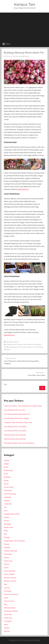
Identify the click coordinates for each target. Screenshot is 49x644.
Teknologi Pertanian (11, 611)
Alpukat (7, 460)
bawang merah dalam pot (26, 344)
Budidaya (10, 342)
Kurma (6, 521)
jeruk (6, 511)
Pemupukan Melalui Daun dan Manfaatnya (19, 443)
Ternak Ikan (8, 615)
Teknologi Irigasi (10, 608)
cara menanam (38, 347)
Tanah (6, 598)
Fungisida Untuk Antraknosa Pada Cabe (18, 423)
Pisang (6, 558)
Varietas (7, 628)
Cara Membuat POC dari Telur (15, 410)
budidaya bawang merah (12, 347)
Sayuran (16, 342)
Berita (6, 467)
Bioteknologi (8, 470)
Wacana (7, 631)
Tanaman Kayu (9, 601)
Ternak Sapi (8, 618)
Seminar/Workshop (11, 594)
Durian (6, 484)
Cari (5, 384)
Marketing (7, 524)
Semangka (8, 591)
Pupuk (6, 568)
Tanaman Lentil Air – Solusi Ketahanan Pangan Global (23, 406)
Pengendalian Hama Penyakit (14, 541)
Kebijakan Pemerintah (12, 514)
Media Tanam (9, 527)
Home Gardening (10, 494)
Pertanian (7, 350)
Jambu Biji (8, 504)
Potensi (6, 564)
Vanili (6, 625)
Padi (5, 534)
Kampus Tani (25, 4)
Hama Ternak (9, 487)
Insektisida (8, 497)
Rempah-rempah (10, 578)
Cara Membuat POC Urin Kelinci (15, 427)
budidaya (38, 344)
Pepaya (7, 544)
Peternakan (8, 554)
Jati (5, 507)
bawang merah (12, 344)
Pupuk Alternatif (10, 571)
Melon (6, 531)
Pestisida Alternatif (10, 551)
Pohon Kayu (8, 561)
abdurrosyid (25, 56)
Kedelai (6, 517)
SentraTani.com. (23, 189)
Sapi (5, 584)
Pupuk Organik (9, 574)
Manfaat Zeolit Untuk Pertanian (15, 435)
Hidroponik (8, 491)
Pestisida (7, 547)
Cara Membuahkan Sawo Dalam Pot (17, 414)
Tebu (6, 604)
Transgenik (8, 621)
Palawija (7, 537)
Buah (6, 474)
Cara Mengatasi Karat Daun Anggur (17, 418)
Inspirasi (7, 501)
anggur (6, 464)
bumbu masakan (27, 347)
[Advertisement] (24, 26)
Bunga (6, 481)
